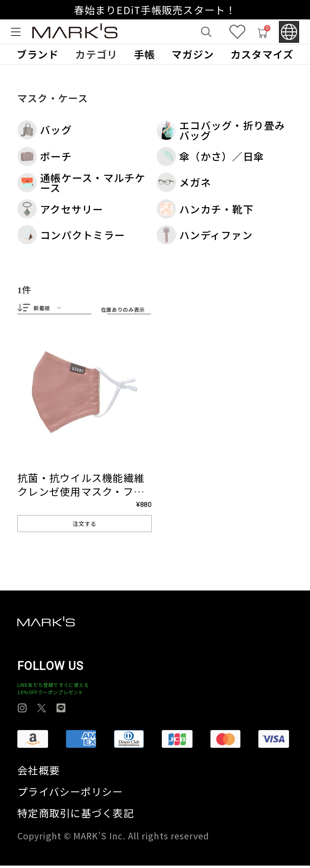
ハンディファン (205, 235)
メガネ (184, 182)
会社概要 (39, 773)
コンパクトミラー (71, 235)
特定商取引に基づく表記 (76, 815)
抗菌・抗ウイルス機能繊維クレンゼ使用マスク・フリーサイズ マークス (81, 494)
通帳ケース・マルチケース (82, 183)
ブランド (38, 54)
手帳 (145, 54)
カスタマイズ (262, 54)
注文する (85, 526)
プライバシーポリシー (70, 794)
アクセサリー (60, 209)
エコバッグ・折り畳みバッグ (221, 130)
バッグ (45, 130)
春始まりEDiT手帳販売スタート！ (155, 10)
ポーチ (45, 156)
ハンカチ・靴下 (205, 209)
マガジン (193, 54)
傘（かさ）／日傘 (210, 156)
